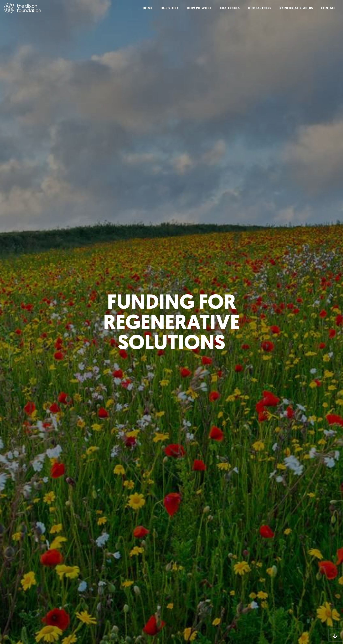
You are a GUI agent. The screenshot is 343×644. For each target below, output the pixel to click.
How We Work (199, 8)
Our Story (170, 8)
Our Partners (260, 8)
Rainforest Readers (296, 8)
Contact (329, 8)
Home (148, 8)
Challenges (230, 8)
